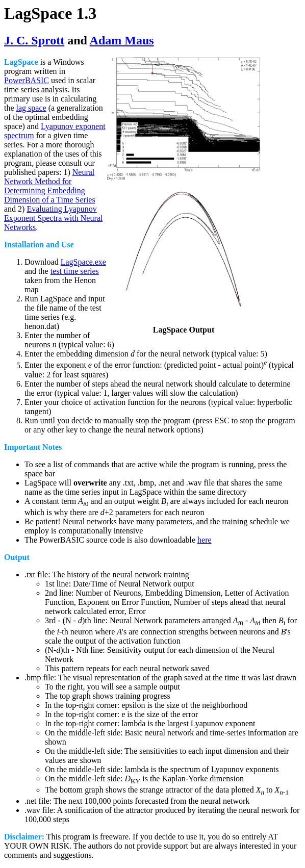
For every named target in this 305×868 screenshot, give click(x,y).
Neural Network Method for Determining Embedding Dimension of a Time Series (50, 186)
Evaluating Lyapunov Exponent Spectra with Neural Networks (53, 218)
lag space (31, 108)
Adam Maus (122, 40)
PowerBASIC (27, 80)
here (205, 540)
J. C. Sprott (34, 40)
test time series (75, 271)
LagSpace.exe (83, 262)
